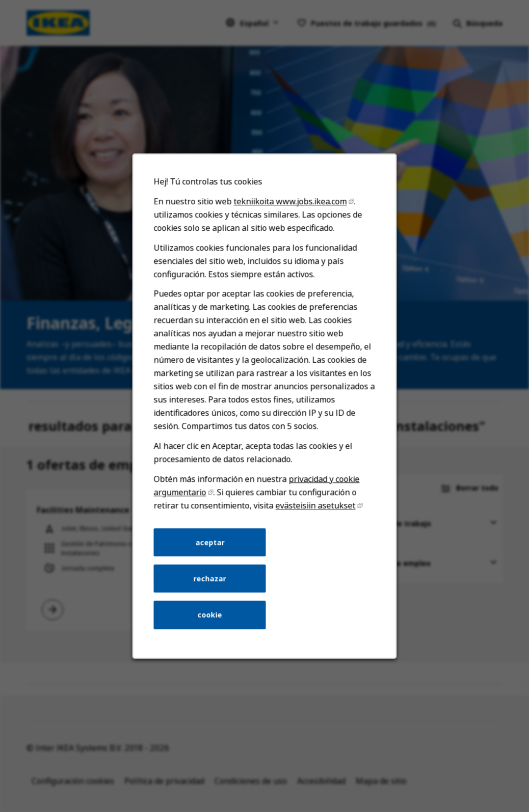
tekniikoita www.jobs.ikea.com (289, 232)
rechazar (212, 592)
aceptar (212, 558)
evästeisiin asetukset (313, 522)
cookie (212, 627)
